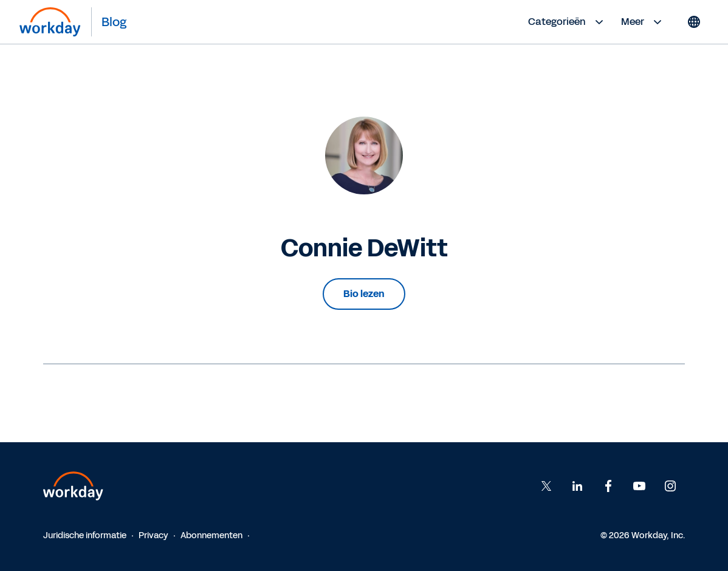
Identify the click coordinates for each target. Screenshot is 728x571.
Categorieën (567, 22)
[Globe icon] (694, 22)
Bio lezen (364, 294)
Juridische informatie (85, 535)
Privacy (153, 535)
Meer (643, 22)
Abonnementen (211, 535)
